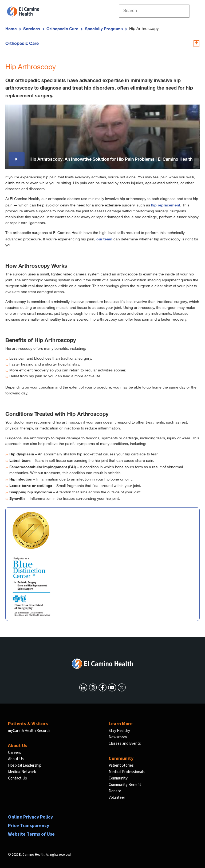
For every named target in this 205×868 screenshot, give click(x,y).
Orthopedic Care (62, 29)
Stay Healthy (119, 731)
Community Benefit (125, 785)
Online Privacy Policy (30, 817)
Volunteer (117, 798)
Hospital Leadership (25, 765)
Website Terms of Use (31, 834)
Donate (115, 791)
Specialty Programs (104, 29)
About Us (16, 759)
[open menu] (194, 11)
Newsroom (118, 737)
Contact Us (17, 778)
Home (11, 29)
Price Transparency (29, 826)
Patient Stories (121, 765)
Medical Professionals (127, 772)
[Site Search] (154, 11)
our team (104, 239)
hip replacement (166, 205)
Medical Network (22, 772)
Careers (15, 753)
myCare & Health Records (29, 731)
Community (118, 778)
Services (32, 29)
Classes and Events (125, 744)
